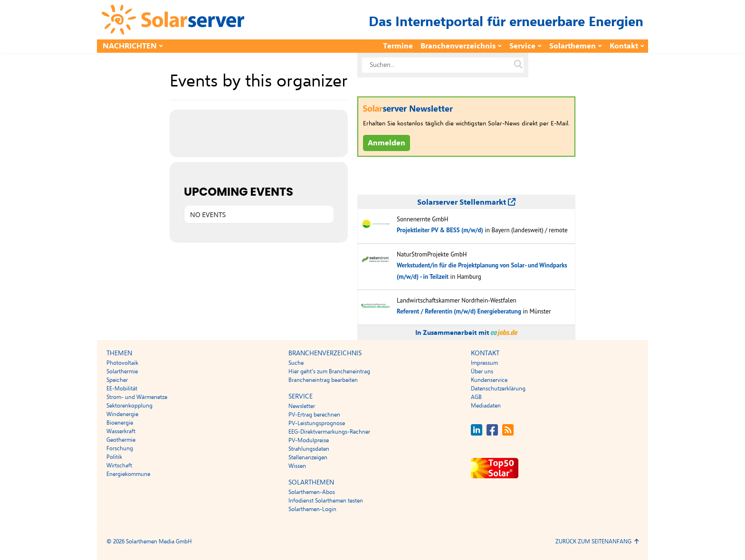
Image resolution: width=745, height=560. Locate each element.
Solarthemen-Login (312, 509)
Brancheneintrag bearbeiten (323, 380)
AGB (476, 397)
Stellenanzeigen (308, 457)
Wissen (297, 466)
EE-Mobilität (122, 389)
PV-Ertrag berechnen (314, 415)
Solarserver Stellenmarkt (466, 202)
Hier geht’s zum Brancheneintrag (329, 371)
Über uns (482, 371)
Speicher (117, 380)
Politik (114, 457)
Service (522, 46)
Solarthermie (122, 371)
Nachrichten (130, 46)
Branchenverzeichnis (458, 46)
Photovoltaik (122, 363)
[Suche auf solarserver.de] (518, 65)
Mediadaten (486, 406)
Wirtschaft (119, 465)
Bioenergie (120, 423)
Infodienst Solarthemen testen (326, 501)
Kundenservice (489, 380)
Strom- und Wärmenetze (137, 397)
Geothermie (121, 440)
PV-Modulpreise (309, 440)
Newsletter (302, 406)
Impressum (484, 363)
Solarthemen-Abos (312, 492)
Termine (398, 46)
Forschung (120, 448)
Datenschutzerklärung (498, 389)
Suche (296, 363)
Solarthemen (573, 46)
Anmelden (387, 143)
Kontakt (624, 46)
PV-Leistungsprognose (317, 423)
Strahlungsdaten (309, 449)
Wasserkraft (121, 431)
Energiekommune (128, 474)
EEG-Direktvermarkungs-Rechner (329, 432)
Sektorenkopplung (129, 406)
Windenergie (122, 414)
